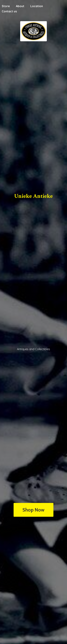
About (20, 6)
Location (37, 6)
